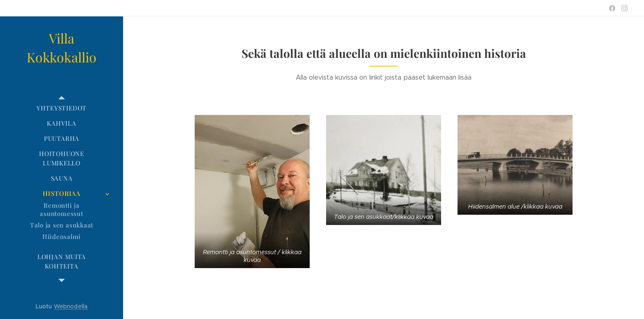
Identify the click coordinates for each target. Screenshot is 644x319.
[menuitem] (62, 108)
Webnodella (71, 306)
